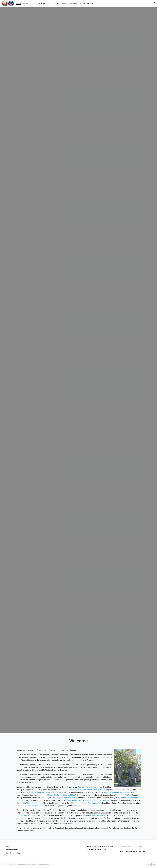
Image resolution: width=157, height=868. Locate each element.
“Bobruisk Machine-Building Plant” (117, 792)
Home (9, 846)
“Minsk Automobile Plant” (92, 803)
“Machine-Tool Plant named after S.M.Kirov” (88, 790)
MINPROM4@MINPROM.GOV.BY (131, 847)
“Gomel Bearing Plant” (35, 803)
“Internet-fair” (25, 816)
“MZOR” (128, 795)
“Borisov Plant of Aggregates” (90, 787)
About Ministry (12, 850)
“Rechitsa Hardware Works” (66, 798)
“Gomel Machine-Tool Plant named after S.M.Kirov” (43, 792)
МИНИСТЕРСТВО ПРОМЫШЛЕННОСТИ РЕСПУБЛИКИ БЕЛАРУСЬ (66, 3)
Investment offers (13, 853)
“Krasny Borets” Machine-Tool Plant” (62, 795)
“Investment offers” (99, 816)
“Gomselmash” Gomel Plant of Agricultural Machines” (89, 800)
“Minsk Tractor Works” (35, 806)
